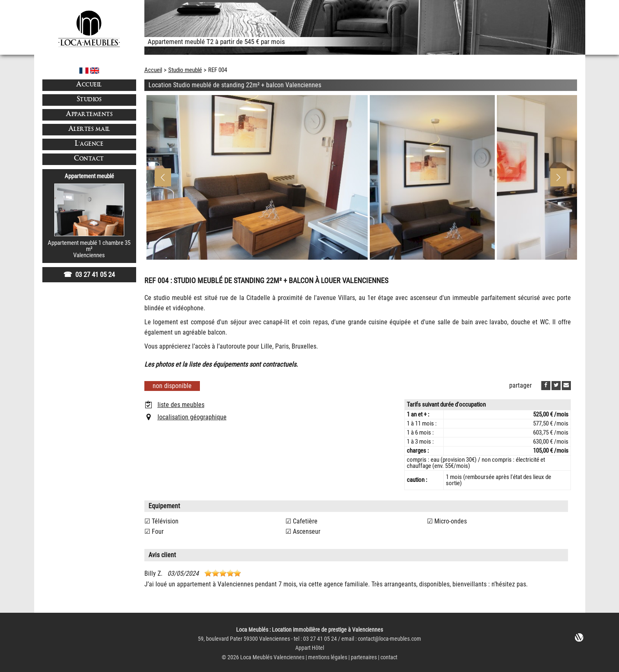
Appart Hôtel (310, 648)
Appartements (89, 115)
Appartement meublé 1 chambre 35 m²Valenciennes (89, 249)
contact (389, 657)
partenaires (364, 657)
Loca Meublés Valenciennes (272, 657)
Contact (89, 159)
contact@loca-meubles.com (389, 639)
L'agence (89, 144)
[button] (559, 177)
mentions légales (328, 657)
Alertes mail (89, 129)
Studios (89, 100)
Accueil (89, 85)
